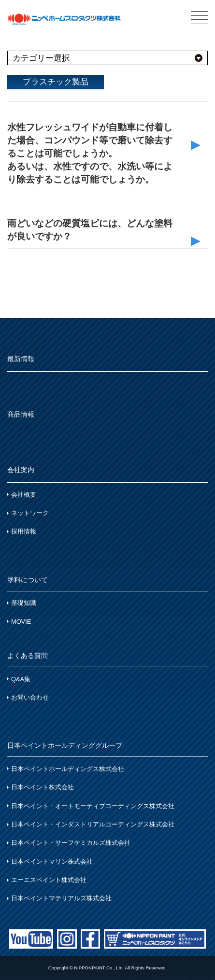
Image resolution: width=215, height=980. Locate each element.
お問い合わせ (30, 697)
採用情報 (24, 531)
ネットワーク (30, 513)
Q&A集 (21, 679)
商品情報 (21, 414)
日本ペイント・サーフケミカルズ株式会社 (71, 843)
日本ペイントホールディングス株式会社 (68, 769)
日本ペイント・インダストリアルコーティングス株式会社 (93, 824)
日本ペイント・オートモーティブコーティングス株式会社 (93, 806)
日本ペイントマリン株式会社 (52, 861)
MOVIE (21, 622)
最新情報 (21, 359)
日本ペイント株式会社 (43, 787)
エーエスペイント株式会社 (49, 880)
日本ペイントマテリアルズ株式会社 (61, 898)
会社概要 (24, 495)
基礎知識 (24, 603)
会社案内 (21, 470)
